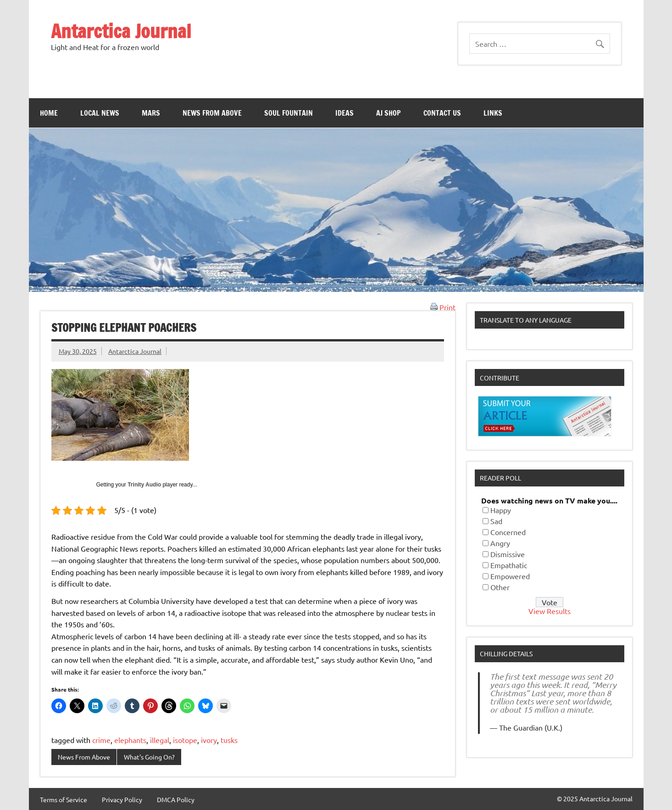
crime (101, 740)
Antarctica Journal (121, 31)
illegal (160, 740)
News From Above (212, 113)
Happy (501, 510)
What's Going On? (149, 757)
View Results (550, 611)
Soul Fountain (289, 113)
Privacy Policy (122, 799)
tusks (229, 740)
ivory (209, 740)
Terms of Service (64, 799)
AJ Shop (389, 113)
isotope (185, 740)
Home (49, 113)
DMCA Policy (176, 799)
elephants (130, 740)
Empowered (510, 576)
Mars (151, 113)
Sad (496, 521)
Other (500, 587)
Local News (100, 113)
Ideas (344, 113)
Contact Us (442, 113)
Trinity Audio (144, 485)
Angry (500, 543)
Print (443, 307)
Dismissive (508, 554)
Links (493, 113)
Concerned (508, 532)
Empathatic (509, 565)
